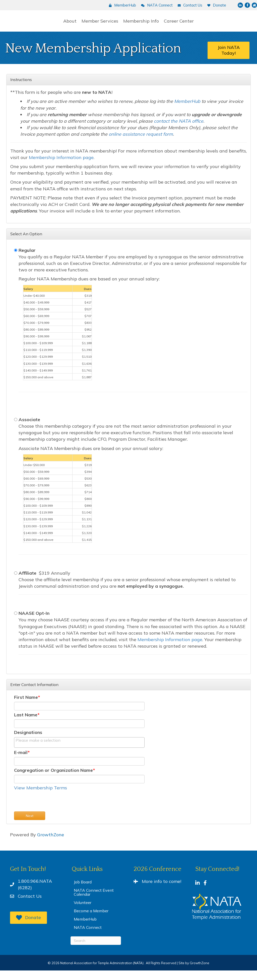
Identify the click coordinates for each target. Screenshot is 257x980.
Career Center (215, 25)
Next (30, 825)
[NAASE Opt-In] (16, 622)
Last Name (26, 724)
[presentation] (52, 811)
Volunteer (83, 912)
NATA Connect (88, 937)
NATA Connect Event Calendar (94, 902)
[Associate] (16, 428)
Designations (28, 741)
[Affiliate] (16, 582)
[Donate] (215, 5)
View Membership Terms (41, 797)
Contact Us (30, 906)
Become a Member (91, 920)
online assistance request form (141, 143)
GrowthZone (51, 844)
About (34, 25)
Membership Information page (61, 166)
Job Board (83, 891)
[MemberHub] (121, 5)
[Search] (96, 950)
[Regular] (16, 259)
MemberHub (85, 929)
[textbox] (41, 749)
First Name (26, 706)
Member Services (64, 25)
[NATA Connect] (156, 5)
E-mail (21, 762)
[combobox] (79, 751)
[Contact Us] (189, 5)
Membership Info (177, 25)
